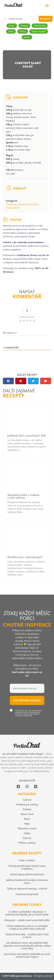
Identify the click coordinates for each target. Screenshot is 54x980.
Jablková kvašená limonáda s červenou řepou (27, 881)
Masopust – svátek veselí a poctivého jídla (27, 920)
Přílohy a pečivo (27, 843)
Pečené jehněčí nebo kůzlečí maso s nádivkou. (27, 867)
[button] (47, 6)
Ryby (27, 824)
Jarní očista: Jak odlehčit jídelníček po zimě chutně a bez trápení (27, 955)
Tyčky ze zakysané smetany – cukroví (27, 889)
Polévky (27, 809)
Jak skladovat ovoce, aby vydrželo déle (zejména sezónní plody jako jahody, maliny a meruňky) (27, 946)
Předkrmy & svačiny (27, 805)
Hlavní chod (27, 814)
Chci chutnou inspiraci (27, 700)
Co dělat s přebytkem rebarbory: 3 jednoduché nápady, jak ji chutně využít (27, 913)
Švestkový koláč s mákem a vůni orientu (23, 496)
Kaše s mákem (27, 860)
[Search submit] (46, 19)
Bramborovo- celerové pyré (25, 557)
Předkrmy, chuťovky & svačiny (22, 204)
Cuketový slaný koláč (27, 894)
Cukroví (27, 800)
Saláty (27, 833)
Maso (27, 819)
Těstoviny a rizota (27, 828)
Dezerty (27, 838)
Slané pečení (13, 208)
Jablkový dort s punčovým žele (27, 436)
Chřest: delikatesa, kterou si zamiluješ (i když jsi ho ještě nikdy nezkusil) (27, 927)
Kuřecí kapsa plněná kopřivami (27, 874)
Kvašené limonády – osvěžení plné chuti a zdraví (27, 936)
